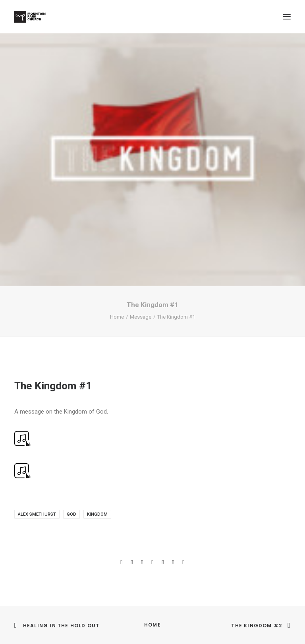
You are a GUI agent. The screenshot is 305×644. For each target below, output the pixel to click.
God (71, 514)
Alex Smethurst (37, 514)
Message (141, 317)
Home (117, 317)
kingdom (97, 514)
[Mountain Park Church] (30, 17)
